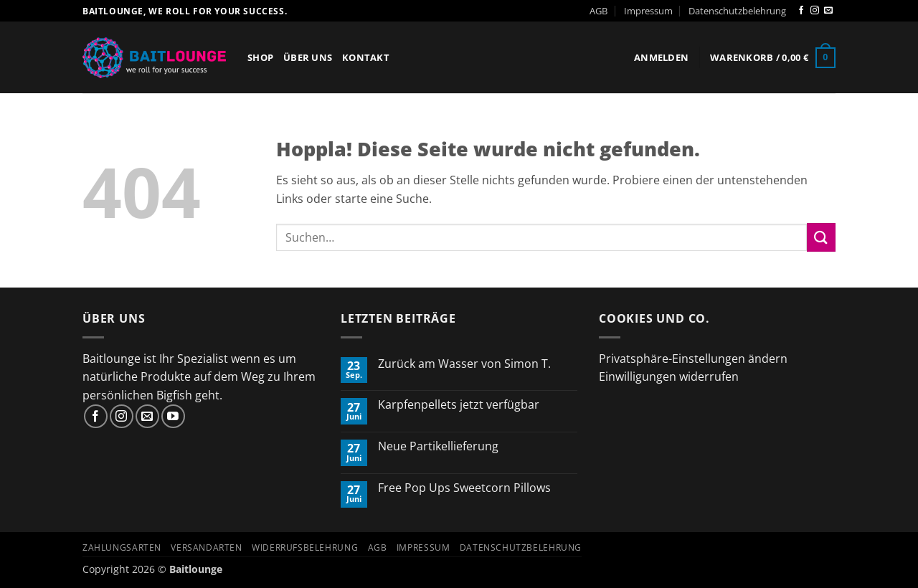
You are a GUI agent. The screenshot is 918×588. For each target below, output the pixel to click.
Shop (260, 57)
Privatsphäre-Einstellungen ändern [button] (693, 359)
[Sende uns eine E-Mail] (828, 11)
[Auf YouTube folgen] (173, 416)
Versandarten (206, 547)
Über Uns (308, 57)
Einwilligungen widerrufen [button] (669, 376)
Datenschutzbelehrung (737, 11)
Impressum (648, 11)
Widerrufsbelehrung (305, 547)
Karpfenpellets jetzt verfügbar (459, 405)
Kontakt (366, 57)
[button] (661, 57)
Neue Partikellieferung (438, 446)
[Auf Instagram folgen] (815, 11)
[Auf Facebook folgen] (801, 11)
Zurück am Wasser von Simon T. (464, 364)
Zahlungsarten (122, 547)
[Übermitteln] (821, 237)
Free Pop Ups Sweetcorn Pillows (464, 488)
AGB (598, 11)
